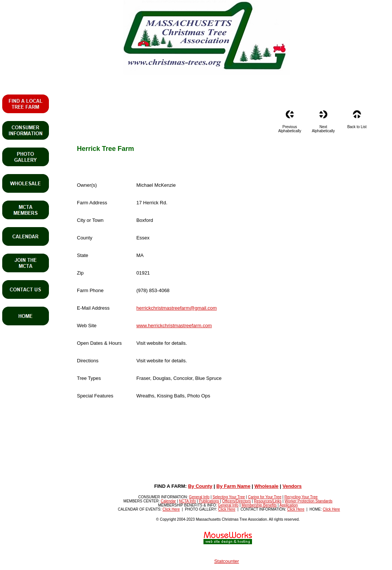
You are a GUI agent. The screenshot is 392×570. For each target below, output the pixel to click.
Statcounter (227, 561)
